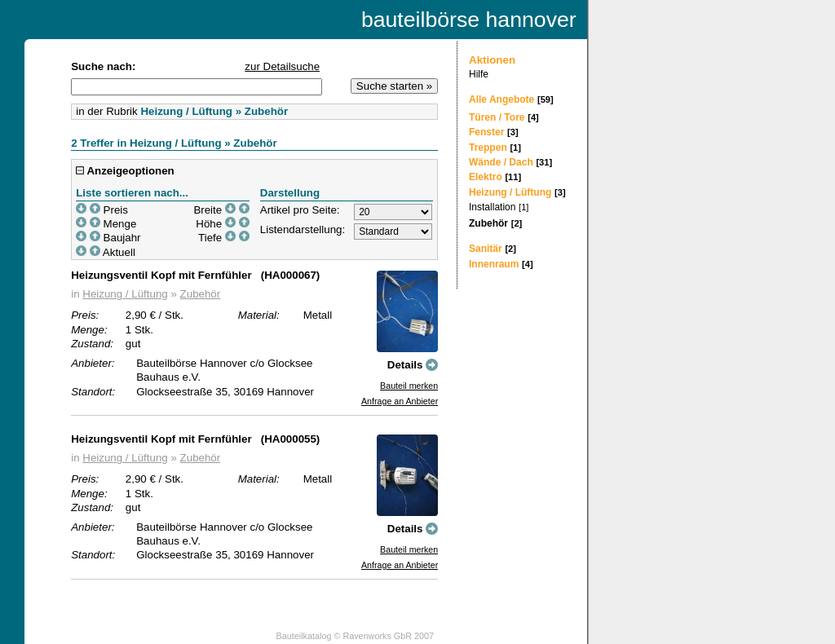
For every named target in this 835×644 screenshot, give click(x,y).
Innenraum (494, 264)
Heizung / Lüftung (125, 294)
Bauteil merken (409, 386)
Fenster (486, 132)
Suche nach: (103, 66)
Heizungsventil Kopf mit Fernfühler (161, 275)
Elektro (486, 177)
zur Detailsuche (282, 66)
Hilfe (479, 74)
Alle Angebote (501, 99)
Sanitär (486, 249)
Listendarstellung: (303, 229)
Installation (492, 207)
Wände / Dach (501, 162)
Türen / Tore (497, 117)
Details (413, 365)
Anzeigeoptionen (125, 171)
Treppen (488, 148)
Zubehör (201, 294)
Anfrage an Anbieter (400, 401)
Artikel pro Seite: (300, 210)
